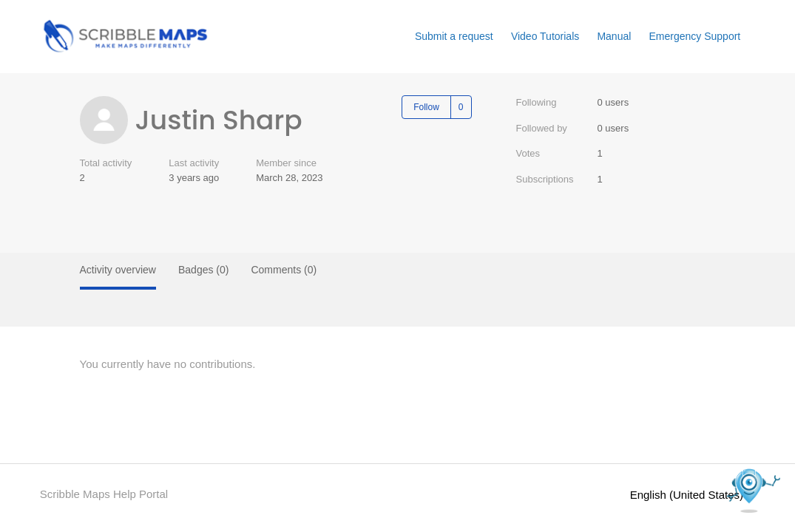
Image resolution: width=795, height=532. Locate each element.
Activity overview (118, 270)
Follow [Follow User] (426, 107)
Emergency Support (695, 36)
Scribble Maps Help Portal (104, 494)
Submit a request (454, 36)
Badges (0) (203, 270)
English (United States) (693, 495)
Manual (614, 36)
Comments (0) (284, 270)
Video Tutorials (545, 36)
